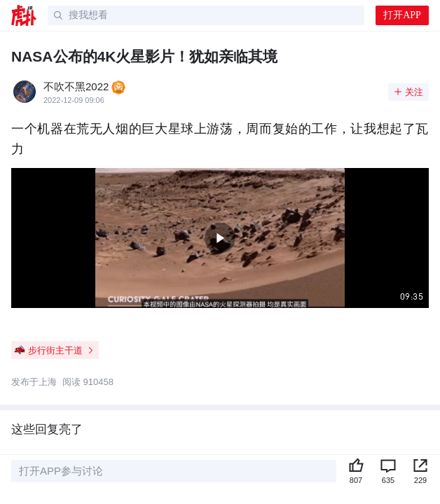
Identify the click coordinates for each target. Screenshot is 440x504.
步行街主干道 (54, 350)
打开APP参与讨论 (61, 471)
